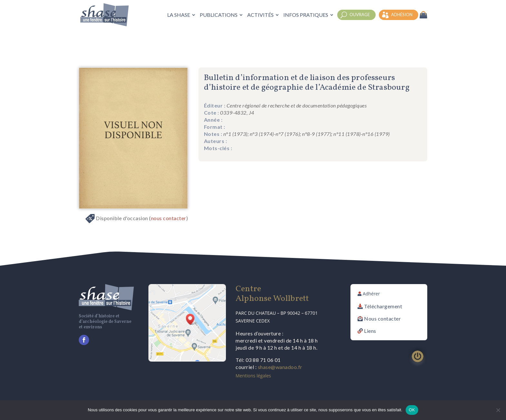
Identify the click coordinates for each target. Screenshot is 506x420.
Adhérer (371, 294)
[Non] (498, 410)
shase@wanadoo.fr (280, 367)
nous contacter (169, 218)
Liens (370, 331)
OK (412, 410)
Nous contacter (382, 318)
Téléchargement (383, 306)
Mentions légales (253, 376)
